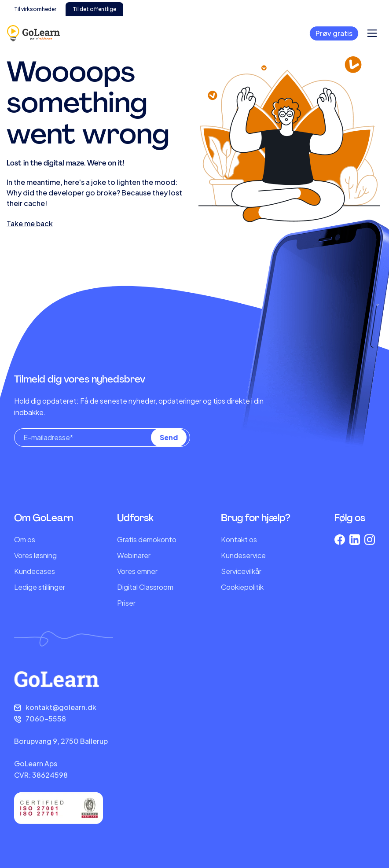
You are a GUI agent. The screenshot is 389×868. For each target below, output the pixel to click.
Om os (25, 539)
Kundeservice (243, 555)
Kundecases (35, 571)
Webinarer (134, 555)
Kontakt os (239, 539)
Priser (126, 603)
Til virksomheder (35, 9)
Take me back (30, 223)
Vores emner (137, 571)
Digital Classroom (145, 587)
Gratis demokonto (147, 539)
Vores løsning (35, 555)
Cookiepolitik (242, 587)
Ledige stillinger (40, 587)
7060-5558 (46, 719)
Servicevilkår (241, 571)
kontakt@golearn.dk (61, 707)
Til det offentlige (94, 9)
